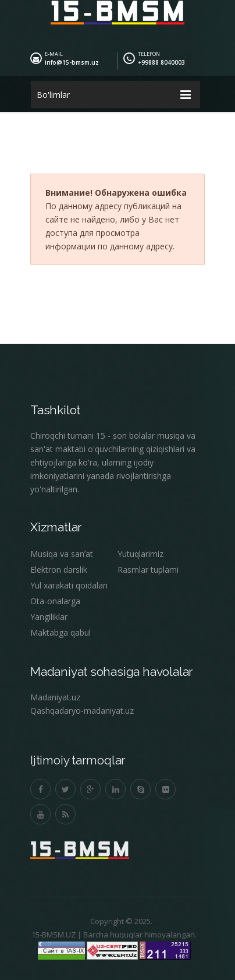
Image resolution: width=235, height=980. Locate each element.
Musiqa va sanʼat (62, 554)
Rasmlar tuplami (148, 570)
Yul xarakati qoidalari (69, 585)
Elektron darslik (59, 570)
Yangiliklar (49, 617)
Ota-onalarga (55, 601)
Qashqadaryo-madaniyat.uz (82, 711)
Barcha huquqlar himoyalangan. (137, 935)
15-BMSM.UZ (51, 935)
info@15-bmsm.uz (72, 62)
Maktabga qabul (60, 632)
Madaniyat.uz (55, 697)
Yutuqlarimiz (140, 554)
